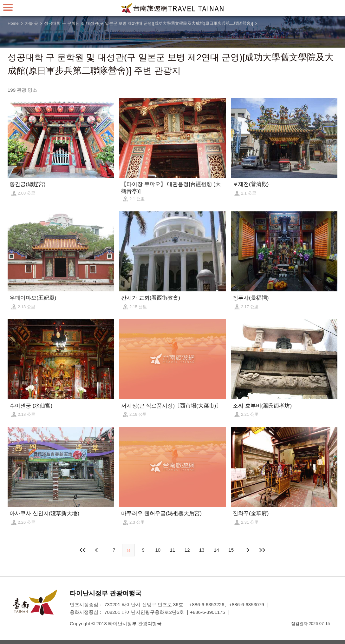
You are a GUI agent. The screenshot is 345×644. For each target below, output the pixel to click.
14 (216, 550)
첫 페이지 (83, 550)
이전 (97, 550)
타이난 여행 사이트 (172, 8)
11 (173, 550)
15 (231, 550)
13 (202, 550)
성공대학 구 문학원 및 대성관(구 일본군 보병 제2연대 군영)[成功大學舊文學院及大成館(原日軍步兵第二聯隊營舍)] (149, 23)
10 (158, 550)
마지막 (262, 550)
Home (13, 23)
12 (187, 550)
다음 (248, 550)
